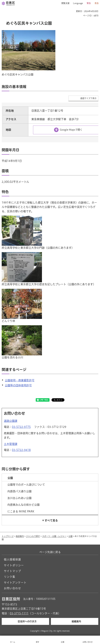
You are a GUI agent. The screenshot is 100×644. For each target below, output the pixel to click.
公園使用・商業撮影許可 (20, 380)
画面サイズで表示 (88, 98)
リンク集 (10, 577)
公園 (70, 536)
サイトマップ (12, 571)
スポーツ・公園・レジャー (54, 536)
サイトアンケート (15, 583)
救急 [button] (97, 3)
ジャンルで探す (33, 536)
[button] (64, 3)
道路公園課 (11, 421)
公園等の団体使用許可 (18, 385)
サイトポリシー (14, 565)
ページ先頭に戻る (50, 552)
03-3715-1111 (19, 613)
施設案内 (20, 536)
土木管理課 (11, 444)
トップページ (8, 536)
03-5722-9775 (21, 427)
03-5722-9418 (21, 450)
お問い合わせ (12, 588)
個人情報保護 (12, 559)
